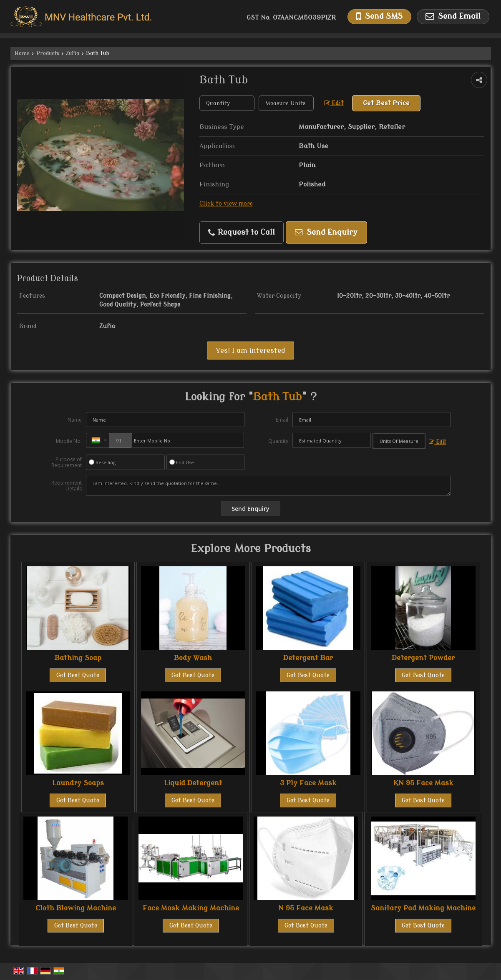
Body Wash (193, 658)
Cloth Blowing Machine (76, 908)
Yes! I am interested (250, 351)
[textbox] (286, 103)
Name (75, 420)
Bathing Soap (78, 658)
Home (22, 53)
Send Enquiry (326, 232)
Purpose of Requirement (67, 462)
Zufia (73, 53)
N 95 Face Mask (306, 908)
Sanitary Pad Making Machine (423, 908)
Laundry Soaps (78, 783)
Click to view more (226, 204)
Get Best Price (386, 103)
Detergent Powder (423, 658)
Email (282, 420)
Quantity (278, 441)
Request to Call (242, 232)
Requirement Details (67, 486)
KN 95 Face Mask (423, 783)
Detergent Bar (308, 658)
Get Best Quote (78, 675)
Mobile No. (69, 441)
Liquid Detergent (193, 783)
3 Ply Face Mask (308, 783)
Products (48, 53)
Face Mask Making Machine (191, 908)
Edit (334, 103)
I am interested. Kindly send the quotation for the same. (268, 486)
